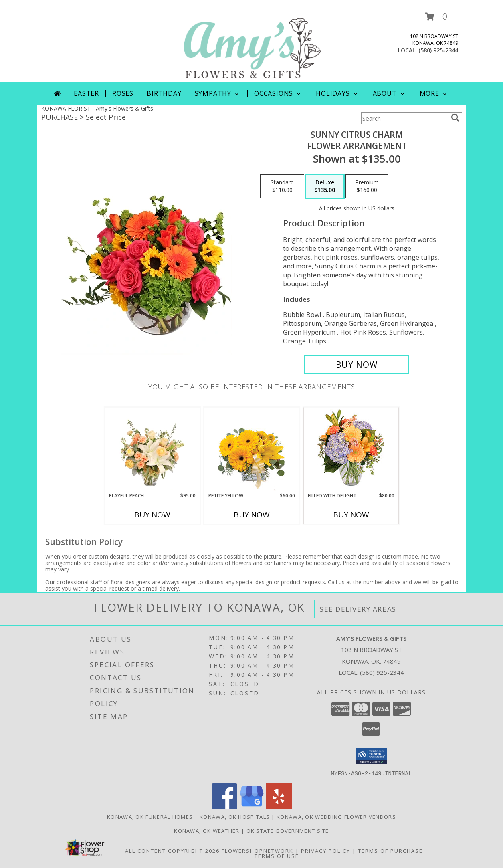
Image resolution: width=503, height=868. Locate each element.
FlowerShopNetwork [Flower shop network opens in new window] (258, 850)
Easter (86, 93)
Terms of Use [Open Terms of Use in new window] (277, 856)
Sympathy (218, 93)
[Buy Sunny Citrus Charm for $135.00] (357, 365)
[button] (436, 17)
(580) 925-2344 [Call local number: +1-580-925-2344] (438, 50)
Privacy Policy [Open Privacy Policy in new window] (326, 850)
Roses (123, 93)
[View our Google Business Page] (252, 806)
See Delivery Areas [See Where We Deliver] (358, 609)
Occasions (278, 93)
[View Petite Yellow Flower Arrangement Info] (251, 450)
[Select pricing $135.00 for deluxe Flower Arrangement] (325, 186)
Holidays (337, 93)
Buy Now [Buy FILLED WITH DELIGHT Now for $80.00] (351, 515)
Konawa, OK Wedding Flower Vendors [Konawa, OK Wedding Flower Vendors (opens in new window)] (336, 816)
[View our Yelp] (279, 806)
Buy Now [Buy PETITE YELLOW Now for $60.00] (252, 515)
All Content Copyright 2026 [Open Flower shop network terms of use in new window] (172, 850)
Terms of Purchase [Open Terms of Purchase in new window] (390, 850)
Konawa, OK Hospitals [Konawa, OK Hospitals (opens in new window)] (235, 816)
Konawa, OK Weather (207, 830)
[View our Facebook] (224, 806)
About (390, 93)
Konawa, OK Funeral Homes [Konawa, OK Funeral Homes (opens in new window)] (150, 816)
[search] (455, 118)
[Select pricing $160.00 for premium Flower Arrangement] (367, 186)
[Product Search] (404, 118)
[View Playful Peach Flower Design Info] (152, 450)
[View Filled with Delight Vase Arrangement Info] (351, 450)
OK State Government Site (288, 830)
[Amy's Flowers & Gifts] (253, 45)
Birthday (164, 93)
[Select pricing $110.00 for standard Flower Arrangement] (282, 186)
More (434, 93)
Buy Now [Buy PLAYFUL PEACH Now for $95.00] (152, 515)
